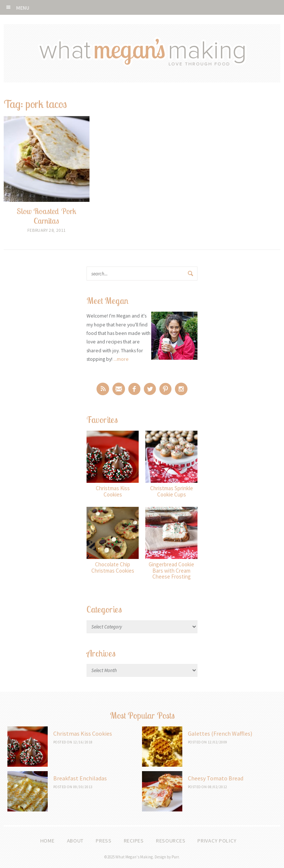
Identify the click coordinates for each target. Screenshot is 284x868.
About (75, 841)
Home (48, 841)
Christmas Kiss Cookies (83, 733)
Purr (175, 857)
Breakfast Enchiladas (80, 778)
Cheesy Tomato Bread (216, 778)
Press (104, 841)
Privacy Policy (217, 841)
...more (121, 359)
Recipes (134, 841)
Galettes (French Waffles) (220, 733)
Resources (171, 841)
